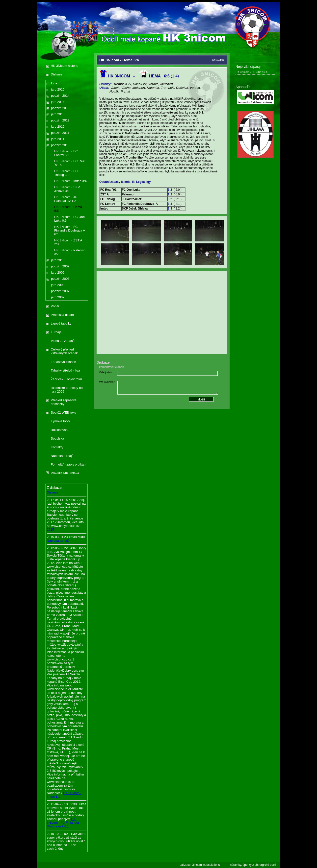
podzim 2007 (60, 291)
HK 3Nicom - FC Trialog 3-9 (66, 173)
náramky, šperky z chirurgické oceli (253, 865)
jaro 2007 (58, 297)
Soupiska (57, 438)
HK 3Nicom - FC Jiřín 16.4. (252, 72)
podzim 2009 (60, 266)
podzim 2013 (60, 108)
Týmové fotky (60, 421)
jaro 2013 (58, 114)
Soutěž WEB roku (64, 412)
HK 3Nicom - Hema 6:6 (68, 209)
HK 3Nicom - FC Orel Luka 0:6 (69, 219)
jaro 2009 (58, 272)
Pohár (55, 306)
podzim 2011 (60, 133)
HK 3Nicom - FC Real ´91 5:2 (70, 163)
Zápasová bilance (63, 362)
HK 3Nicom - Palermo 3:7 (70, 252)
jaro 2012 (58, 127)
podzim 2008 (60, 279)
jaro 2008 (58, 285)
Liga (54, 83)
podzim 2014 (60, 96)
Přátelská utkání (62, 315)
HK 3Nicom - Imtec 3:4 (70, 181)
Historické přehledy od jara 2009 (67, 390)
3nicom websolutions (206, 865)
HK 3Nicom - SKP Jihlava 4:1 (67, 189)
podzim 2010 (60, 145)
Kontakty (57, 447)
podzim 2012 (60, 120)
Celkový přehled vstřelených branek (64, 351)
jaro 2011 (58, 139)
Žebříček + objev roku (66, 379)
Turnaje (56, 332)
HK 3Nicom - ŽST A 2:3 (68, 242)
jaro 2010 (58, 260)
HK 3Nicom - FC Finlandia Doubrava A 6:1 (70, 230)
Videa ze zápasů (63, 341)
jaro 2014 (58, 102)
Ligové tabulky (61, 323)
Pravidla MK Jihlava (65, 473)
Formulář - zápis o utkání (69, 464)
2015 (50, 529)
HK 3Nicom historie (65, 66)
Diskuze (56, 74)
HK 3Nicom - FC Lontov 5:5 (66, 153)
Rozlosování (60, 430)
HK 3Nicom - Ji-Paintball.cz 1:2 (66, 199)
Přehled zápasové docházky (64, 402)
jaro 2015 (58, 89)
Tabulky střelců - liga (65, 370)
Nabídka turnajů (62, 456)
